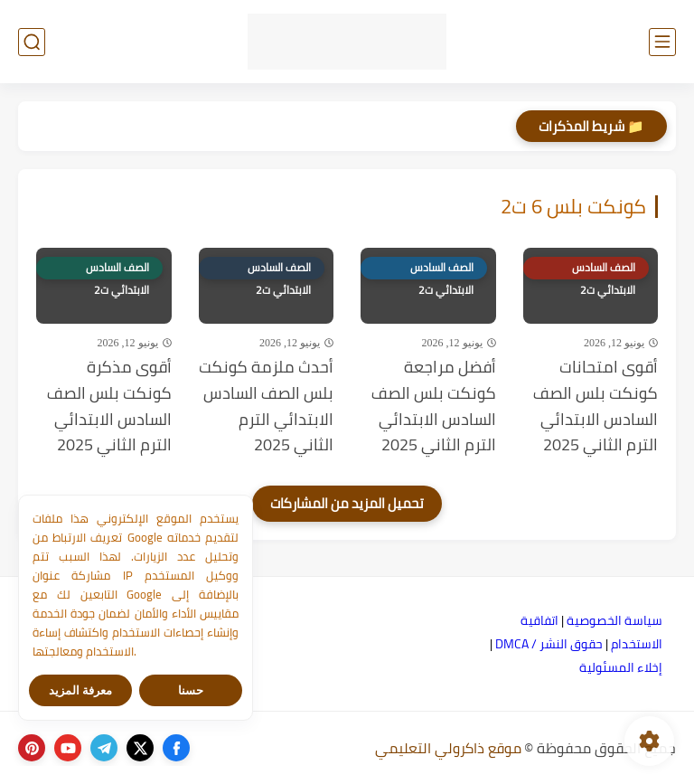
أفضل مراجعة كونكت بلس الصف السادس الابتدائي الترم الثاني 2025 (434, 406)
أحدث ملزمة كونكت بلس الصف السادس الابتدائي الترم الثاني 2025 (266, 406)
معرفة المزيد (81, 690)
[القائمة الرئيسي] (662, 42)
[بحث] (32, 42)
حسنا (191, 690)
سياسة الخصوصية (614, 620)
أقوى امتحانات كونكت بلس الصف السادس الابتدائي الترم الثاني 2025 (596, 406)
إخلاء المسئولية (621, 667)
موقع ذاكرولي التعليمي (448, 748)
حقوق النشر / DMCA (549, 644)
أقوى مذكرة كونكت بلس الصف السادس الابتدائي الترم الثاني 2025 (109, 406)
